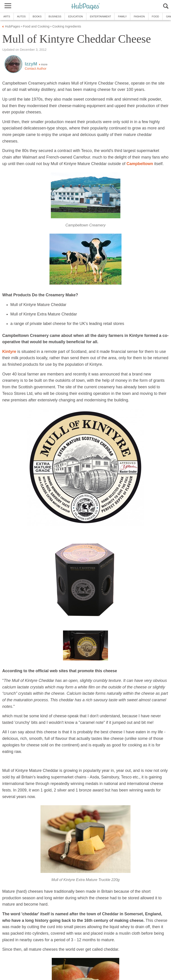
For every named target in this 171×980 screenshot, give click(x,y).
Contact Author (36, 69)
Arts (7, 16)
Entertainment (100, 16)
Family (122, 16)
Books (37, 16)
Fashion (139, 16)
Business (55, 16)
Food (155, 16)
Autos (21, 16)
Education (75, 16)
